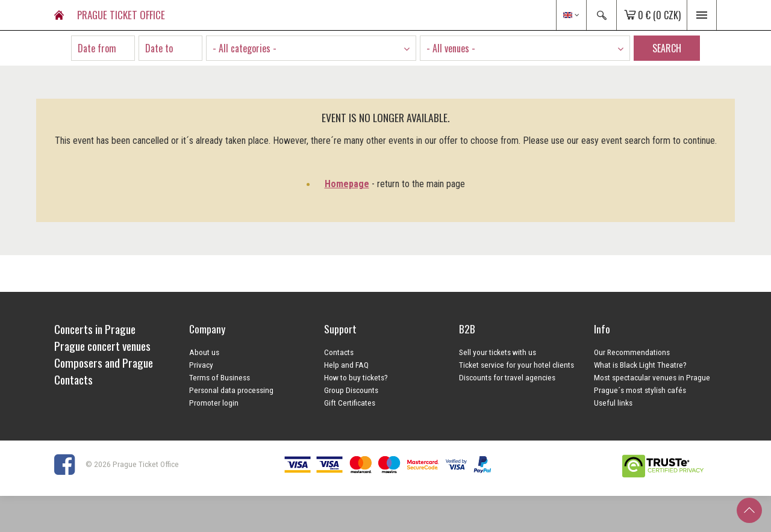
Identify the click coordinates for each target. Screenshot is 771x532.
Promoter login (214, 403)
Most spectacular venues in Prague (652, 377)
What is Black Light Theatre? (640, 365)
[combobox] (311, 48)
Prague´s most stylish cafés (640, 390)
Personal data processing (231, 390)
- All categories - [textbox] (245, 48)
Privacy (201, 365)
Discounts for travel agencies (507, 377)
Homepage (347, 184)
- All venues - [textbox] (451, 48)
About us (204, 352)
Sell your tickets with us (498, 352)
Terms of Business (220, 377)
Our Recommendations (632, 352)
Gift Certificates (350, 403)
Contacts (339, 352)
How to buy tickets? (356, 377)
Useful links (613, 403)
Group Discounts (351, 390)
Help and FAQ (346, 365)
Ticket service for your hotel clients (517, 365)
